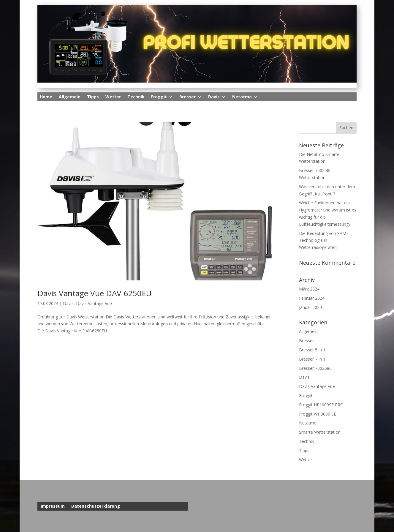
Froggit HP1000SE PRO (321, 405)
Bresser (187, 97)
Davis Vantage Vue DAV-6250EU (95, 293)
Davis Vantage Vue (94, 303)
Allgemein (70, 97)
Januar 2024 (310, 307)
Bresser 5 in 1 (312, 350)
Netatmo (242, 97)
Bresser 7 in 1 (312, 359)
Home (46, 97)
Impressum (53, 506)
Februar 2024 (312, 298)
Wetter (113, 97)
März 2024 (309, 289)
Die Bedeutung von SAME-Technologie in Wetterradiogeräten (325, 240)
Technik (136, 97)
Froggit (159, 97)
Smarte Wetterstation (320, 432)
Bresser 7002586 (315, 368)
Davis (214, 97)
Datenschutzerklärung (96, 506)
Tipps (93, 97)
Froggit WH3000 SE (318, 414)
